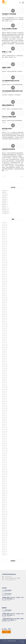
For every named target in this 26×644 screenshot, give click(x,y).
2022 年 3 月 (4, 255)
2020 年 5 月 (4, 290)
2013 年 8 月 (4, 414)
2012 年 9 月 (4, 433)
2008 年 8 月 (4, 518)
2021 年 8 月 (4, 268)
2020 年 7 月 (4, 287)
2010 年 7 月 (4, 478)
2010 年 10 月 (5, 473)
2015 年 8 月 (4, 372)
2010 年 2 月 (4, 487)
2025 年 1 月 (4, 224)
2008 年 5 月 (4, 524)
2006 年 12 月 (5, 551)
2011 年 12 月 (5, 449)
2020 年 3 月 (4, 294)
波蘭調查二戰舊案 (6, 68)
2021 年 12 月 (5, 261)
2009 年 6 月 (4, 501)
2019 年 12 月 (5, 297)
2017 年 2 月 (4, 341)
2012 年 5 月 (4, 440)
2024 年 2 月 (4, 238)
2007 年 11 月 (5, 534)
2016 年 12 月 (5, 344)
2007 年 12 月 (5, 532)
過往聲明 (4, 203)
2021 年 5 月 (4, 273)
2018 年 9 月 (4, 316)
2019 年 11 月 (5, 299)
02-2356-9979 (8, 577)
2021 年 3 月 (4, 276)
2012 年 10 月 (5, 431)
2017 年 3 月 (4, 339)
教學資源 (4, 192)
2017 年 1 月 (4, 342)
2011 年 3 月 (4, 464)
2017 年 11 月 (5, 325)
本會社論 (4, 199)
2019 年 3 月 (4, 313)
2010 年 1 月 (4, 489)
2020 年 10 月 (5, 282)
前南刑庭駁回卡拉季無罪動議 (9, 14)
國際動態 (4, 210)
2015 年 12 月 (5, 365)
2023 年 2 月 (4, 247)
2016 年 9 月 (4, 349)
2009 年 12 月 (5, 490)
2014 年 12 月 (5, 386)
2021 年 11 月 (5, 262)
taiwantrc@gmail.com (11, 580)
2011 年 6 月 (4, 459)
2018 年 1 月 (4, 322)
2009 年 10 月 (5, 494)
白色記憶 (4, 194)
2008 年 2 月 (4, 529)
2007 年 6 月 (4, 543)
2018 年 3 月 (4, 320)
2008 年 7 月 (4, 520)
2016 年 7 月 (4, 353)
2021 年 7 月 (4, 269)
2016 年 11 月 (5, 346)
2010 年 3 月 (4, 485)
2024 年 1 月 (4, 240)
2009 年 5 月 (4, 503)
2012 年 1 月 (4, 447)
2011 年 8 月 (4, 456)
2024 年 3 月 (4, 236)
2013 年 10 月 (5, 410)
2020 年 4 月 (4, 292)
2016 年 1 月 (4, 363)
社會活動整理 (5, 213)
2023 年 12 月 (5, 242)
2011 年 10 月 (5, 452)
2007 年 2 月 (4, 550)
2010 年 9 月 (4, 475)
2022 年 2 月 (4, 257)
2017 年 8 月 (4, 330)
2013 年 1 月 (4, 426)
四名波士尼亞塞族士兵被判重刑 (10, 29)
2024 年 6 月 (4, 231)
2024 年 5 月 (4, 233)
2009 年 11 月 (5, 492)
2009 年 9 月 (4, 496)
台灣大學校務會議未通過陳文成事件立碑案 (12, 91)
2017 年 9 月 (4, 329)
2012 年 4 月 (4, 442)
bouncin (23, 641)
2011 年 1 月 (4, 468)
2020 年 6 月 (4, 289)
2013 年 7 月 (4, 416)
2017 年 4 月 (4, 337)
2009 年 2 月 (4, 508)
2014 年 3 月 (4, 402)
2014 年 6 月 (4, 396)
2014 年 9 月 (4, 391)
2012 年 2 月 (4, 445)
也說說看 (4, 198)
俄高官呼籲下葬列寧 (7, 129)
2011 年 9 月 (4, 454)
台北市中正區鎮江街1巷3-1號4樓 (12, 578)
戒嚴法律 (4, 206)
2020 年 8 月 (4, 285)
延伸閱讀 (4, 191)
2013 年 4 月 (4, 421)
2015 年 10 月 (5, 369)
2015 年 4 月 (4, 379)
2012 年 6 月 (4, 438)
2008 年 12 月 (5, 511)
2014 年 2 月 (4, 403)
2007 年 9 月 (4, 537)
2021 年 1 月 (4, 278)
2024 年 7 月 (4, 229)
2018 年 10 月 (5, 315)
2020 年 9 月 (4, 283)
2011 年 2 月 (4, 466)
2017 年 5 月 (4, 336)
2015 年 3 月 (4, 381)
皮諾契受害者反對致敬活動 (8, 149)
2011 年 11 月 (5, 450)
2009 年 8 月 (4, 497)
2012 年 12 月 (5, 428)
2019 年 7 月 (4, 306)
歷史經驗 (4, 205)
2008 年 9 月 (4, 517)
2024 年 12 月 (5, 226)
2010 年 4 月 (4, 483)
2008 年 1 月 (4, 530)
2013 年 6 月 (4, 417)
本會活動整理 (5, 212)
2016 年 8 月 (4, 351)
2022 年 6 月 (4, 250)
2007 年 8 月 (4, 539)
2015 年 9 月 (4, 370)
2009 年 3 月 (4, 506)
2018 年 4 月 (4, 318)
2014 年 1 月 (4, 405)
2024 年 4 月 (4, 235)
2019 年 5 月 (4, 309)
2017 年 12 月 (5, 323)
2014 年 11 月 (5, 388)
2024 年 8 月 (4, 228)
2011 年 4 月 (4, 463)
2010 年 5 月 (4, 482)
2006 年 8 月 (4, 553)
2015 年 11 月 (5, 367)
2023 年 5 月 (4, 245)
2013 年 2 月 (4, 424)
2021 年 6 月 (4, 271)
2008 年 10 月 (5, 515)
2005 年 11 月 (5, 555)
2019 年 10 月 (5, 301)
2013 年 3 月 (4, 423)
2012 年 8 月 (4, 435)
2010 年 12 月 (5, 470)
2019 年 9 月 (4, 302)
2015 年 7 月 (4, 374)
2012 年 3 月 (4, 443)
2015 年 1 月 (4, 384)
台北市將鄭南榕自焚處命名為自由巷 (11, 81)
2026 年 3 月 (4, 222)
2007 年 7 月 (4, 541)
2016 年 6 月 (4, 355)
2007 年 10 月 (5, 536)
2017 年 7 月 (4, 332)
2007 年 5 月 (4, 544)
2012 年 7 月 (4, 436)
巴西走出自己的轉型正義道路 (9, 117)
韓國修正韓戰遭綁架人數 (8, 105)
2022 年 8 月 (4, 249)
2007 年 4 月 (4, 546)
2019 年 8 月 (4, 304)
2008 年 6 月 (4, 522)
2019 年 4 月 (4, 311)
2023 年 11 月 (5, 243)
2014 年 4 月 (4, 400)
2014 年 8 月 (4, 393)
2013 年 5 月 (4, 419)
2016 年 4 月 (4, 358)
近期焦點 (4, 208)
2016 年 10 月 (5, 348)
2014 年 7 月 (4, 395)
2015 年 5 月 (4, 377)
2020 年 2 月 (4, 296)
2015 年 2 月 (4, 383)
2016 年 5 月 (4, 356)
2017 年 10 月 (5, 327)
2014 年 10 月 (5, 389)
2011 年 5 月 (4, 461)
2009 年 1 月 (4, 510)
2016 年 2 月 (4, 362)
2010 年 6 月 (4, 480)
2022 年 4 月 (4, 254)
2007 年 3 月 (4, 548)
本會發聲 (4, 196)
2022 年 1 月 (4, 259)
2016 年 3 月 (4, 360)
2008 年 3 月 (4, 527)
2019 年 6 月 (4, 308)
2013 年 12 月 (5, 407)
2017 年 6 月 (4, 334)
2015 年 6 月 (4, 376)
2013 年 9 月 (4, 412)
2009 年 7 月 (4, 499)
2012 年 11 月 (5, 430)
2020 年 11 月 (5, 280)
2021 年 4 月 (4, 275)
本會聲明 (4, 201)
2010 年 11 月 (5, 471)
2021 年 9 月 (4, 266)
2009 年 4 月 (4, 504)
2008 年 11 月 (5, 513)
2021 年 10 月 (5, 264)
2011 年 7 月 (4, 457)
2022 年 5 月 (4, 252)
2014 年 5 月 (4, 398)
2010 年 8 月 (4, 477)
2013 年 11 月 (5, 409)
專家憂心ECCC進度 (7, 52)
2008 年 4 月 (4, 525)
